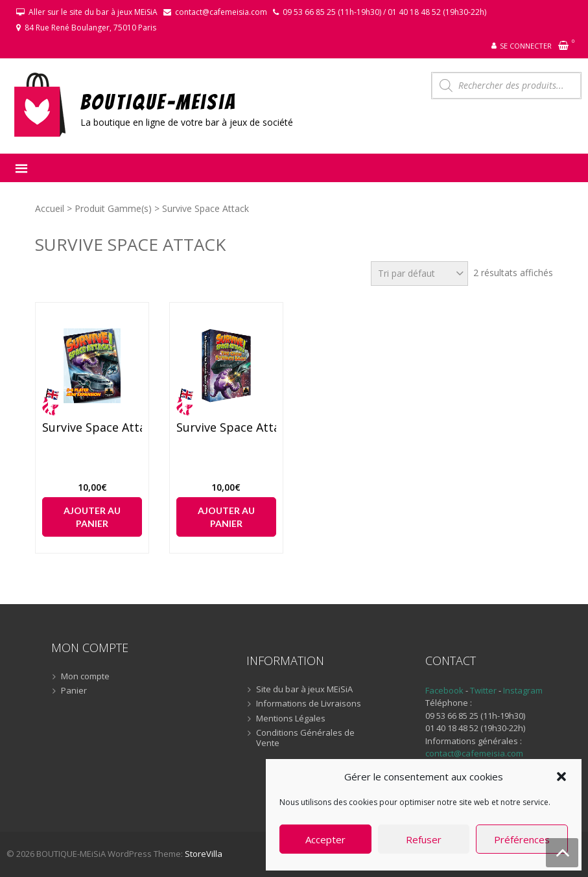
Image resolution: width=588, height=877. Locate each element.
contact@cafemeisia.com (221, 12)
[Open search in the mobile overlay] (506, 86)
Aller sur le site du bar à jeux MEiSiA (93, 12)
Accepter (325, 839)
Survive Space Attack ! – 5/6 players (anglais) (92, 428)
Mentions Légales (291, 719)
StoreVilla (204, 854)
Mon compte (85, 677)
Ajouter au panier (92, 517)
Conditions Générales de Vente (305, 738)
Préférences (522, 839)
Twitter (484, 690)
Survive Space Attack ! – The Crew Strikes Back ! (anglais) (226, 428)
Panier (74, 691)
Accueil (50, 208)
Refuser (424, 839)
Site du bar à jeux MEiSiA (304, 690)
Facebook (444, 690)
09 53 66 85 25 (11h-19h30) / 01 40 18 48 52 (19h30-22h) (384, 12)
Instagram (523, 690)
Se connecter (526, 46)
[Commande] (419, 274)
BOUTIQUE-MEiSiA (159, 101)
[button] (561, 777)
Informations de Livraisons (309, 704)
